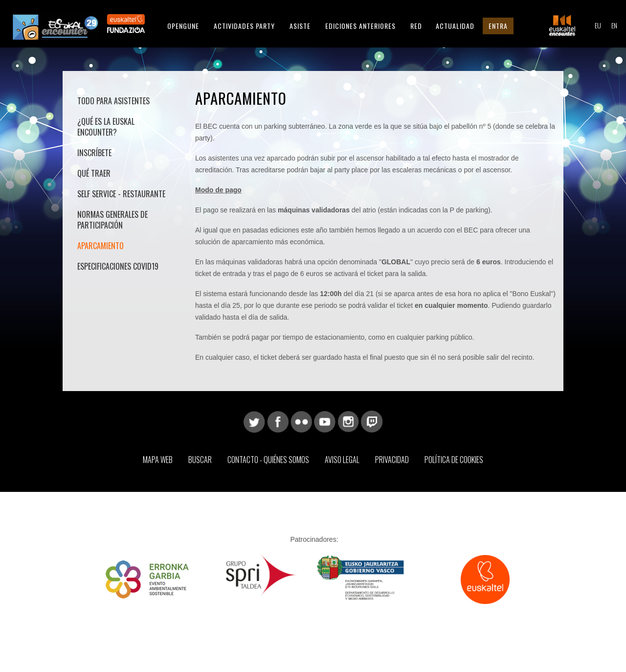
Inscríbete (94, 153)
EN (614, 25)
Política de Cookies (454, 460)
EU (598, 25)
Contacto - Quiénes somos (268, 460)
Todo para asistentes (113, 101)
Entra (498, 26)
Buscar (200, 460)
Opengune (183, 26)
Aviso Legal (342, 460)
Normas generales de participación (112, 220)
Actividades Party (244, 26)
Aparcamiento (101, 246)
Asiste (300, 26)
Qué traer (94, 173)
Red (416, 26)
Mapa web (158, 460)
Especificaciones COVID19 (118, 266)
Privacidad (392, 460)
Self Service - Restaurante (121, 194)
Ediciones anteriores (360, 26)
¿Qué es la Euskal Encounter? (106, 127)
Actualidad (455, 26)
